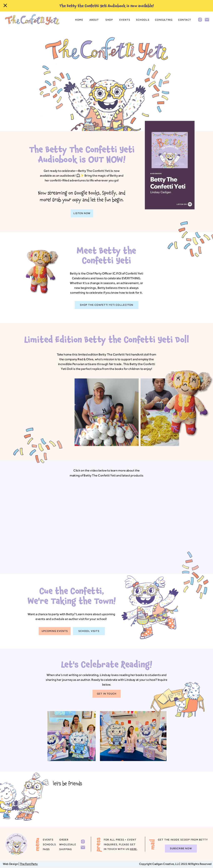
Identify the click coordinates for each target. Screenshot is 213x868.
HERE (133, 849)
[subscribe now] (181, 849)
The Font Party (29, 864)
